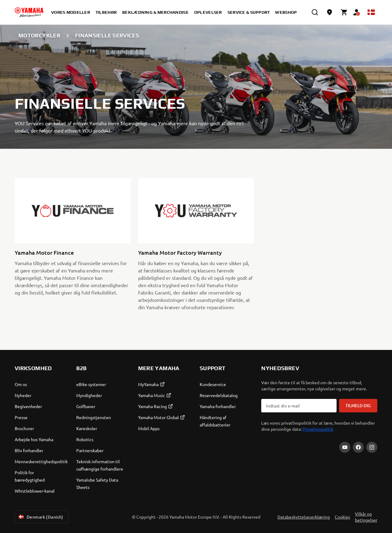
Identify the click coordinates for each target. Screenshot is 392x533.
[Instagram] (372, 447)
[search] (315, 12)
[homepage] (29, 12)
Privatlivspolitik (318, 429)
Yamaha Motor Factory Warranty (180, 252)
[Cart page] (344, 12)
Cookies (342, 517)
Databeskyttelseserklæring (304, 517)
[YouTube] (345, 447)
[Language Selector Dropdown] (371, 12)
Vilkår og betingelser (366, 517)
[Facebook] (358, 447)
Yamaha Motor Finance (44, 252)
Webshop (286, 12)
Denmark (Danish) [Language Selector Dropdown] (40, 517)
